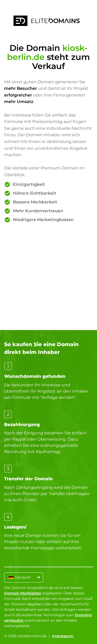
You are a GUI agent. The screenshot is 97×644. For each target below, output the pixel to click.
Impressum (63, 636)
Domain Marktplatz (23, 593)
